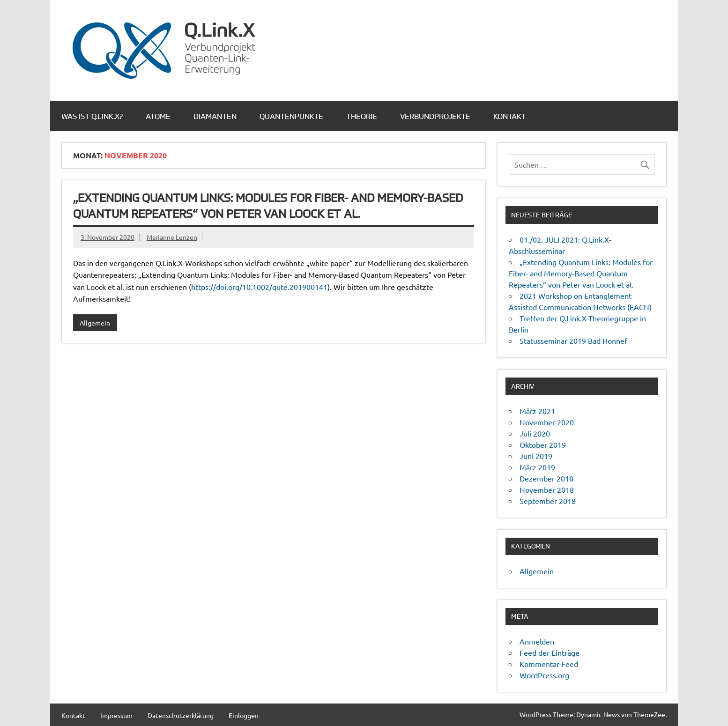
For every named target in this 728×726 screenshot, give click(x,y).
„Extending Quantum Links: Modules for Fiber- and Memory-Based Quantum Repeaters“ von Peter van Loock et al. (581, 273)
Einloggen (244, 715)
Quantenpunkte (291, 116)
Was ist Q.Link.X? (92, 116)
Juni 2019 (536, 456)
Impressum (116, 715)
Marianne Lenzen (172, 237)
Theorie (362, 116)
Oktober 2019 (543, 444)
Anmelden (537, 641)
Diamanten (215, 116)
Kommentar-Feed (549, 664)
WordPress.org (544, 675)
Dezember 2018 (546, 478)
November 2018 (547, 489)
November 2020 (547, 422)
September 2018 (548, 501)
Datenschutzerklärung (181, 715)
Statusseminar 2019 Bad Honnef (573, 341)
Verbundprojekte (435, 116)
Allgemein (95, 323)
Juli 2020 (535, 433)
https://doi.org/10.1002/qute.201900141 (259, 287)
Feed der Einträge (550, 652)
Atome (158, 116)
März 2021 (537, 411)
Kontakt (509, 116)
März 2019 (537, 467)
